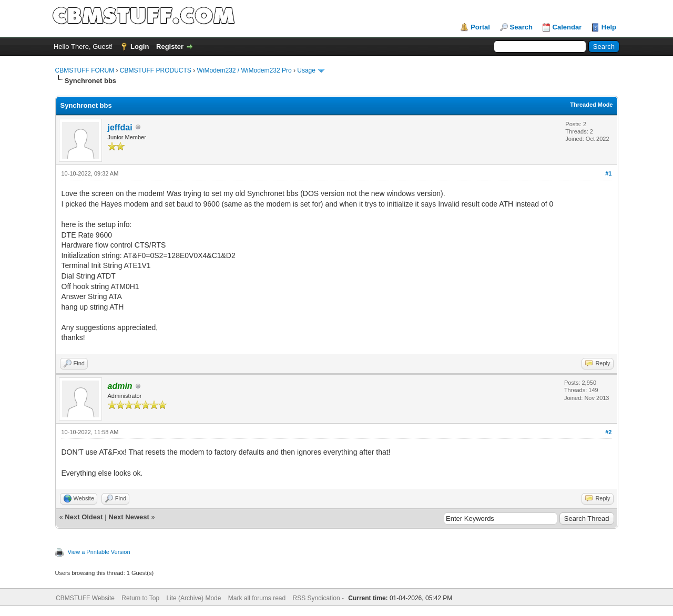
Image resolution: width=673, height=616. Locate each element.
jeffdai (120, 127)
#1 (608, 173)
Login (140, 47)
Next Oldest (84, 517)
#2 (608, 432)
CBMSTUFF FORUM (85, 70)
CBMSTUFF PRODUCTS (156, 70)
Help (609, 27)
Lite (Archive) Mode (193, 598)
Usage (306, 70)
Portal (480, 27)
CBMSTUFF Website (85, 598)
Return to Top (140, 598)
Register (170, 47)
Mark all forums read (257, 598)
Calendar (567, 27)
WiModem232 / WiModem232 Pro (244, 70)
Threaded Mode (591, 105)
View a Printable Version (99, 552)
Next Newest (129, 517)
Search (521, 27)
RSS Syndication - (319, 598)
